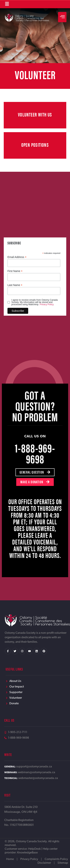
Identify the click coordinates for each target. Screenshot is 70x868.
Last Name (15, 285)
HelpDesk (34, 849)
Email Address (17, 257)
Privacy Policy (46, 304)
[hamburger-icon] (62, 17)
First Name (15, 271)
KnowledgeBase (27, 853)
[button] (7, 4)
